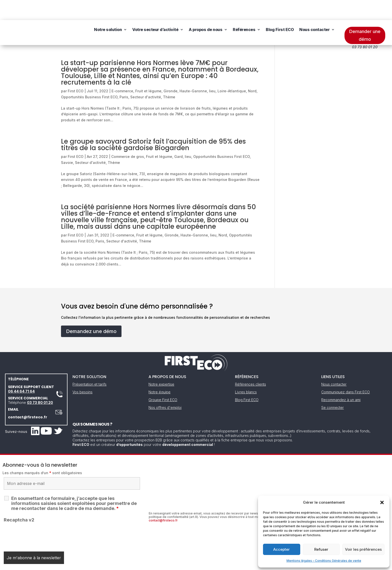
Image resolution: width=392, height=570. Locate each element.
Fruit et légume (148, 71)
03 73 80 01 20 (40, 382)
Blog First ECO (280, 13)
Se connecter (332, 387)
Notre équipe (159, 372)
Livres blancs (246, 372)
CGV (193, 564)
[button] (382, 502)
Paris (124, 77)
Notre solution (108, 13)
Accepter (281, 549)
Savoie (67, 142)
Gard (178, 136)
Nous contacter (314, 13)
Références (244, 13)
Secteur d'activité (146, 77)
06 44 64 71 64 (21, 371)
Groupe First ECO (163, 380)
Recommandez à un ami (341, 380)
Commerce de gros (128, 136)
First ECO (76, 71)
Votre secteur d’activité (155, 13)
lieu (212, 71)
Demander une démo (365, 15)
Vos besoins (82, 372)
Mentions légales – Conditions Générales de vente (324, 561)
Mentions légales (170, 564)
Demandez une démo (91, 311)
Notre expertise (161, 364)
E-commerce (122, 71)
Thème (169, 77)
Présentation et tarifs (89, 364)
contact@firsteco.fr (28, 397)
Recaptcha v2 (19, 500)
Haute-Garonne (193, 71)
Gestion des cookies (219, 564)
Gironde (170, 71)
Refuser (321, 549)
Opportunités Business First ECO (89, 77)
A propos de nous (205, 13)
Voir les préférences (363, 549)
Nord (252, 71)
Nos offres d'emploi (165, 387)
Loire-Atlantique (232, 71)
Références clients (250, 364)
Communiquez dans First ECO (345, 372)
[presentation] (42, 515)
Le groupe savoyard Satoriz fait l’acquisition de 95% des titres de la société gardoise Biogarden (153, 125)
